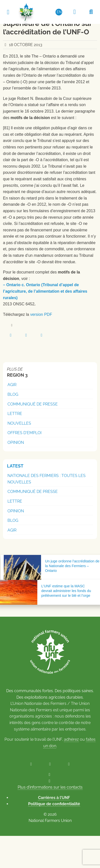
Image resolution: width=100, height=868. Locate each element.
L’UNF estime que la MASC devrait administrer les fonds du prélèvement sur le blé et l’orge (66, 591)
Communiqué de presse (33, 404)
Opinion (16, 442)
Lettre (15, 414)
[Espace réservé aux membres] (75, 12)
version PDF (41, 314)
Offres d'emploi (25, 433)
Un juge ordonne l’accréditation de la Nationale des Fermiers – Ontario (72, 566)
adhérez (71, 739)
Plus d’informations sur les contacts (50, 787)
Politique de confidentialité (54, 804)
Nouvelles (19, 423)
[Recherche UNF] (91, 12)
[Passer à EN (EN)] (59, 12)
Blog (13, 394)
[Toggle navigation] (8, 12)
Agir (12, 385)
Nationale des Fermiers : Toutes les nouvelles (47, 479)
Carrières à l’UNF (54, 798)
